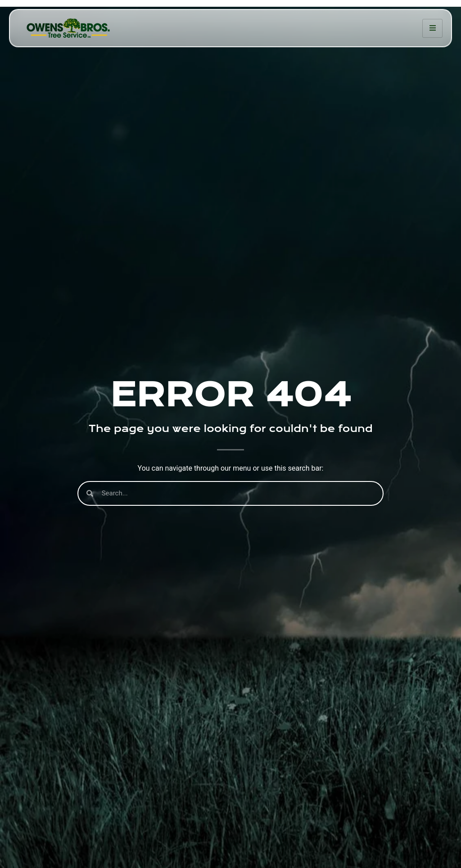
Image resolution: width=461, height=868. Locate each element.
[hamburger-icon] (432, 28)
